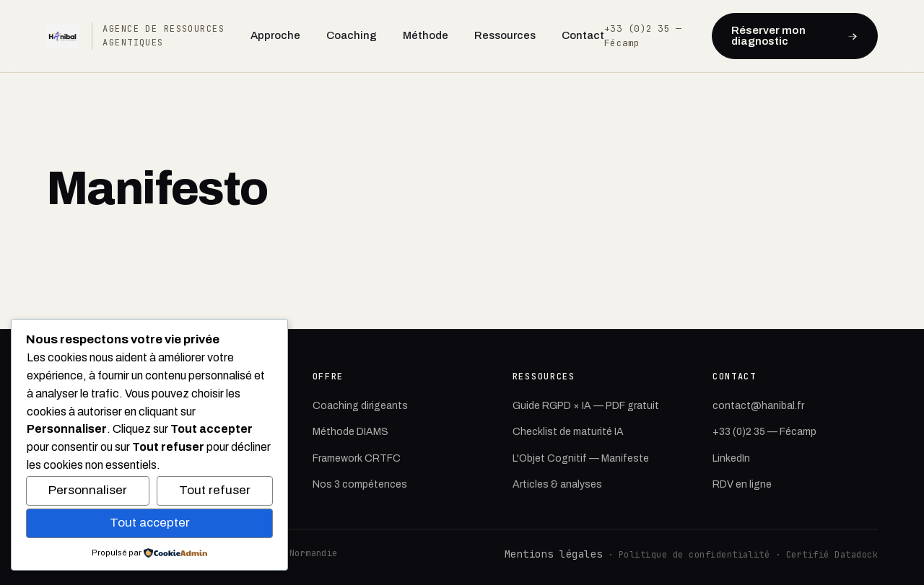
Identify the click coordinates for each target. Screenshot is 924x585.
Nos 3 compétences (360, 484)
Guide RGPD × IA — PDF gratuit (586, 406)
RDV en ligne (742, 484)
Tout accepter (150, 523)
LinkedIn (731, 458)
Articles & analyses (557, 484)
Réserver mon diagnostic (795, 36)
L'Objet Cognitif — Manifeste (581, 458)
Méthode (426, 35)
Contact (583, 35)
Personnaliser (88, 490)
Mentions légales (554, 554)
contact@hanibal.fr (758, 406)
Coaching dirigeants (360, 406)
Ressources (505, 35)
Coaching (352, 35)
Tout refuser (215, 490)
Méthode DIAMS (350, 432)
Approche (275, 35)
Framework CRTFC (357, 458)
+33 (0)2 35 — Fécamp (764, 432)
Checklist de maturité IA (568, 432)
